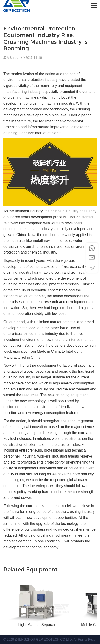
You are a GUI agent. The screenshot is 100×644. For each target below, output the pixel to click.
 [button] (92, 257)
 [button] (92, 248)
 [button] (92, 267)
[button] (94, 6)
